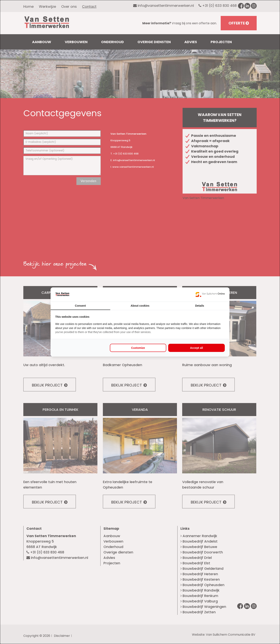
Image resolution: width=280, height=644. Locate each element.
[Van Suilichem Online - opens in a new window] (210, 294)
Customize (138, 348)
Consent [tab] (80, 306)
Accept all (197, 348)
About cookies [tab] (140, 306)
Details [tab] (200, 306)
